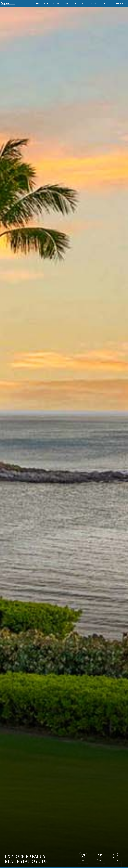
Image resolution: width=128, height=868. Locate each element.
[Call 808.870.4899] (122, 3)
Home (22, 3)
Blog (29, 3)
